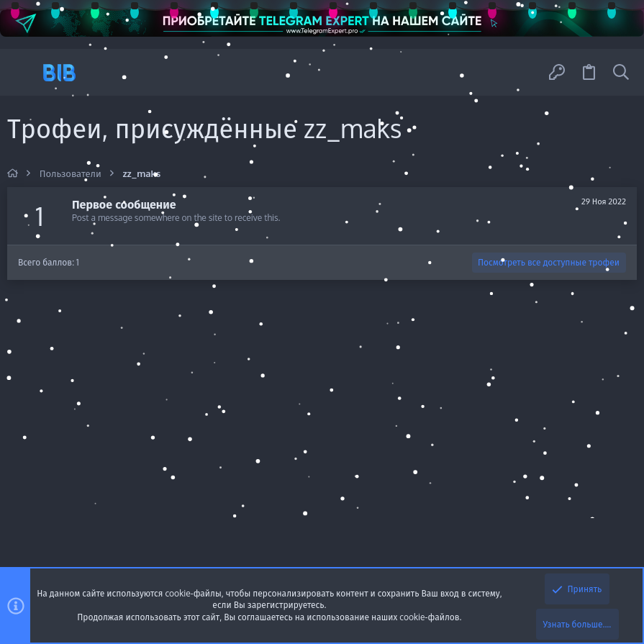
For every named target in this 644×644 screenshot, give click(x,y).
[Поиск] (621, 73)
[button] (23, 72)
